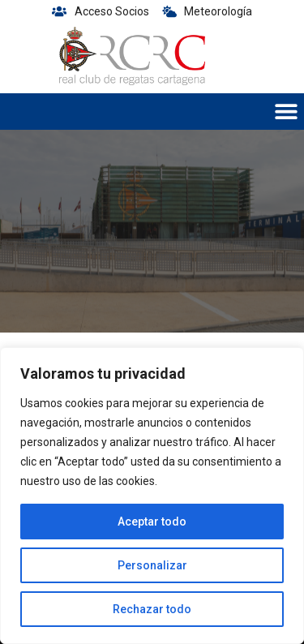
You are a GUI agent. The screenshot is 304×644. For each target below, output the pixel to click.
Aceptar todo (152, 522)
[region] (152, 496)
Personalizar (152, 565)
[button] (286, 112)
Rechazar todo (152, 609)
